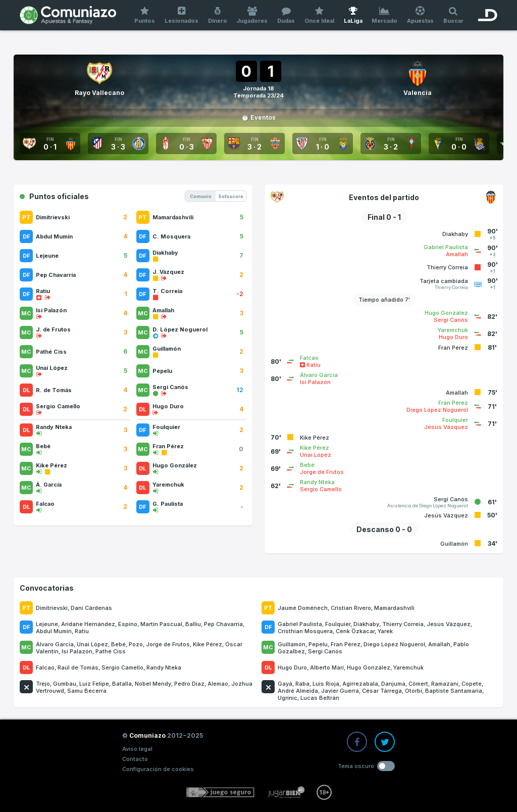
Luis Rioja (326, 684)
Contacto (135, 759)
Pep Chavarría (223, 624)
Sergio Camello (122, 667)
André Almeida (298, 691)
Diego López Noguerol (394, 644)
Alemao (218, 684)
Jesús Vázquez (449, 624)
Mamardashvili (394, 608)
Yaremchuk (408, 667)
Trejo (43, 684)
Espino (128, 624)
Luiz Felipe (94, 684)
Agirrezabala (360, 684)
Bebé (118, 644)
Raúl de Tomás (78, 667)
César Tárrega (382, 691)
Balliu (193, 624)
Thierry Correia (403, 624)
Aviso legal (137, 749)
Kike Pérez (208, 644)
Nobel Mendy (153, 684)
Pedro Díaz (189, 684)
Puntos (145, 15)
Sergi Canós (325, 651)
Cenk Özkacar (355, 631)
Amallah (439, 644)
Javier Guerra (340, 691)
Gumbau (65, 684)
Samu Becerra (87, 691)
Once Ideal (320, 15)
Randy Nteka (164, 667)
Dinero (217, 15)
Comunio (201, 196)
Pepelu (318, 644)
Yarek (385, 631)
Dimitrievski (52, 608)
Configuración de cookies (158, 769)
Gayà (285, 684)
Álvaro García (55, 644)
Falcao (45, 667)
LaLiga (353, 15)
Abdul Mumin (54, 631)
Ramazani (445, 684)
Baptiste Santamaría (454, 691)
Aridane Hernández (88, 624)
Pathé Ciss (111, 651)
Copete (472, 684)
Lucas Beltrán (320, 698)
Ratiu (82, 631)
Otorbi (413, 691)
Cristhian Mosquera (305, 631)
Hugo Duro (292, 667)
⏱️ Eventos (258, 117)
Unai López (92, 644)
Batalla (122, 684)
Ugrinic (288, 698)
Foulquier (338, 624)
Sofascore (231, 196)
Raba (302, 684)
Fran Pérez (346, 644)
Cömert (418, 684)
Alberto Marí (327, 667)
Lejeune (47, 624)
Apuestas (421, 15)
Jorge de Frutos (168, 644)
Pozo (136, 644)
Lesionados (182, 15)
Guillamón (292, 644)
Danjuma (393, 684)
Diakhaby (366, 624)
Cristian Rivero (351, 608)
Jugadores (252, 15)
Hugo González (369, 667)
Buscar (453, 15)
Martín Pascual (161, 624)
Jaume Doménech (303, 608)
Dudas (286, 15)
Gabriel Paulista (300, 624)
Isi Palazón (77, 651)
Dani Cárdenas (91, 608)
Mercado (385, 15)
